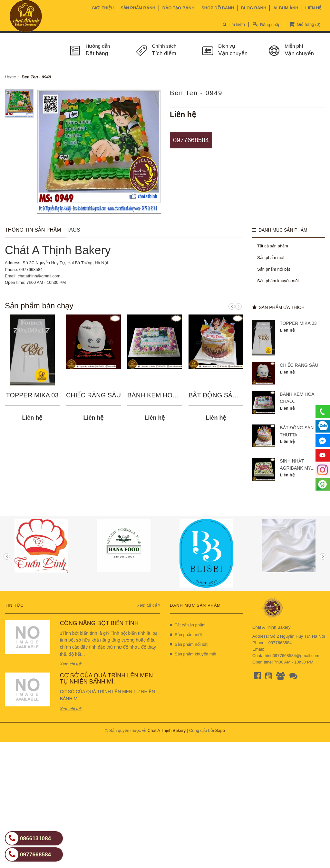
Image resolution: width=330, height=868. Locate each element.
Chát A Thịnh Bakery (167, 730)
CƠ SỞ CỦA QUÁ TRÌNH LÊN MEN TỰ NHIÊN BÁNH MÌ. (107, 679)
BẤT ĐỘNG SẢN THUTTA (226, 395)
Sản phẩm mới (271, 258)
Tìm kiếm (234, 24)
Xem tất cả (149, 605)
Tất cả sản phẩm (273, 246)
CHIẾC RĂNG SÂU (93, 395)
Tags (73, 230)
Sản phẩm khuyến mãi (278, 281)
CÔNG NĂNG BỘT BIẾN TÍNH (99, 623)
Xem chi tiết (71, 664)
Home (10, 77)
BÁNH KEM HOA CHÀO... (165, 395)
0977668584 (191, 140)
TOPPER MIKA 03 (32, 395)
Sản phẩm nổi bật (274, 269)
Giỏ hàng (304, 24)
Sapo (220, 730)
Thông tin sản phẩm (33, 230)
